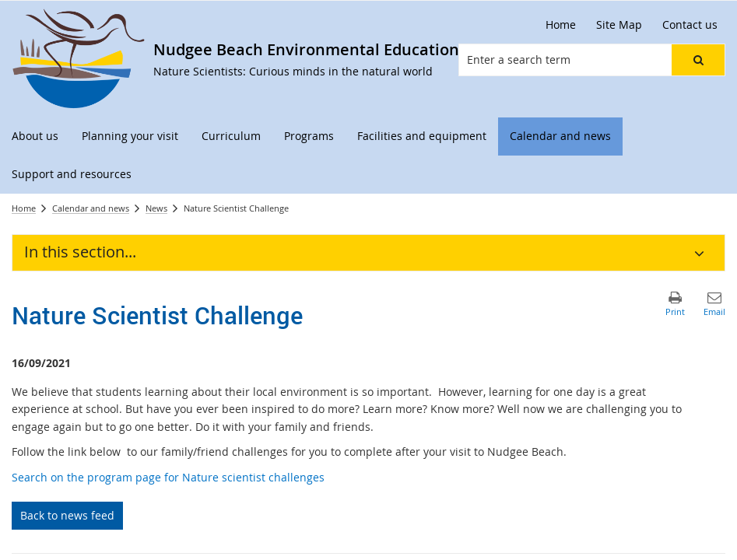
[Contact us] (690, 25)
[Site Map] (619, 25)
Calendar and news (91, 208)
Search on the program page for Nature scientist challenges (170, 477)
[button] (698, 60)
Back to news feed (67, 515)
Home (24, 208)
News (156, 208)
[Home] (561, 25)
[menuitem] (35, 136)
